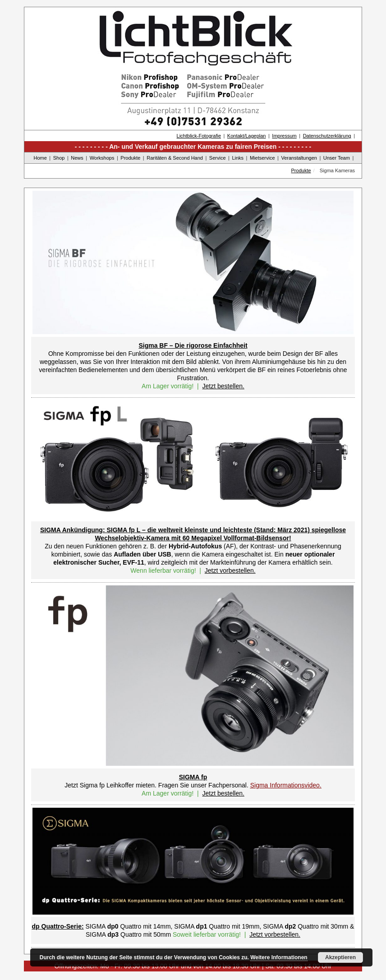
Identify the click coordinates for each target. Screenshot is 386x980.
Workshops (102, 158)
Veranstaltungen (299, 158)
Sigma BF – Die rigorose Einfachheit (193, 345)
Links (238, 158)
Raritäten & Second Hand (175, 158)
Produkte (130, 158)
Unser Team (337, 158)
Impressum (284, 136)
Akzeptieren (340, 957)
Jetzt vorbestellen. (230, 571)
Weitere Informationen (279, 957)
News (77, 158)
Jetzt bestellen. (223, 386)
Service (218, 158)
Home (40, 158)
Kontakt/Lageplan (247, 136)
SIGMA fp (193, 777)
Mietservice (262, 158)
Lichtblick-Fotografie (199, 136)
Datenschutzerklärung (327, 136)
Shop (59, 158)
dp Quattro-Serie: (58, 926)
